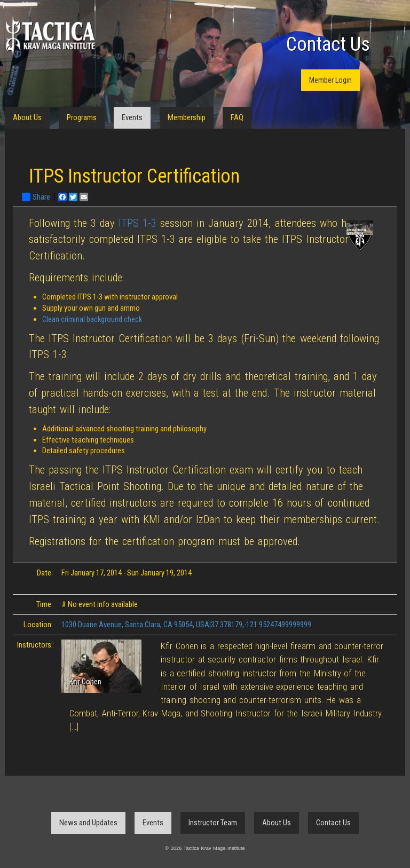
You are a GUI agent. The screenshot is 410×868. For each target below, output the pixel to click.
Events (132, 117)
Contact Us (328, 44)
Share (36, 197)
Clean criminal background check (92, 319)
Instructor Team (213, 823)
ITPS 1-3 (137, 223)
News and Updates (88, 823)
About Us (27, 117)
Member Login (330, 80)
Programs (82, 117)
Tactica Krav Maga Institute (50, 36)
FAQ (237, 117)
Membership (187, 117)
